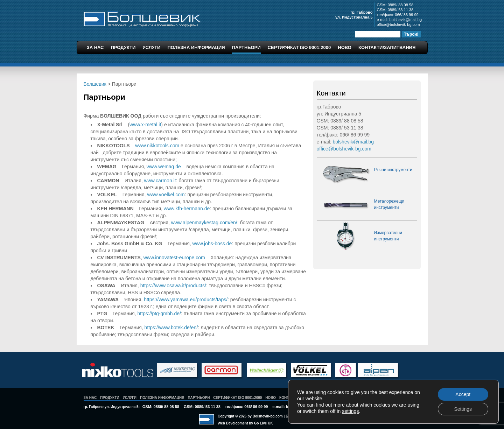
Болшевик (142, 18)
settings (350, 411)
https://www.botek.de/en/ (171, 328)
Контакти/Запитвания (387, 47)
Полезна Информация (196, 47)
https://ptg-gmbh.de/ (159, 314)
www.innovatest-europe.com (174, 258)
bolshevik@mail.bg (406, 20)
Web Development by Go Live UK (245, 423)
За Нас (95, 47)
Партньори (246, 47)
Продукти (123, 47)
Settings (463, 409)
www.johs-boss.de (212, 244)
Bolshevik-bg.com (268, 416)
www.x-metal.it (145, 125)
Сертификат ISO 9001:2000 (299, 47)
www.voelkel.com (166, 195)
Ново (345, 47)
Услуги (151, 47)
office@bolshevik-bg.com (398, 24)
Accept (463, 394)
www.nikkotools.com (157, 146)
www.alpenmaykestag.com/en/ (204, 223)
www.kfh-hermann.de (187, 209)
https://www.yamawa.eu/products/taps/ (186, 300)
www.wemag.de (164, 167)
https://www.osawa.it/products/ (173, 286)
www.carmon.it (160, 181)
